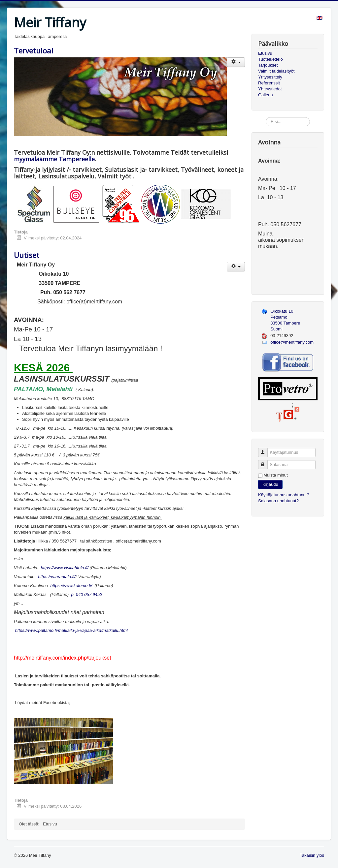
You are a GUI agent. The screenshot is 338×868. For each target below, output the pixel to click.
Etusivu (265, 53)
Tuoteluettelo (270, 59)
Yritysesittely (270, 77)
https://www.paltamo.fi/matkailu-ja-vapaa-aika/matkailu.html (71, 630)
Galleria (266, 95)
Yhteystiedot (270, 89)
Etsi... (266, 117)
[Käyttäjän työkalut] (236, 62)
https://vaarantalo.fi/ (57, 577)
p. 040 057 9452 (85, 594)
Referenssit (269, 83)
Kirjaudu (270, 484)
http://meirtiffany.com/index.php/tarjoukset (63, 658)
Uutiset (27, 255)
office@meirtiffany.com (292, 342)
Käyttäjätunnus (266, 450)
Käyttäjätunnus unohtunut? (284, 495)
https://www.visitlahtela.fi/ (65, 568)
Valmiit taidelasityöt (276, 71)
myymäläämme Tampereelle (54, 159)
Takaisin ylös (312, 855)
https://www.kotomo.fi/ (71, 586)
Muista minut (276, 475)
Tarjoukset (268, 65)
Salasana (266, 462)
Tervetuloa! (34, 50)
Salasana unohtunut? (278, 501)
